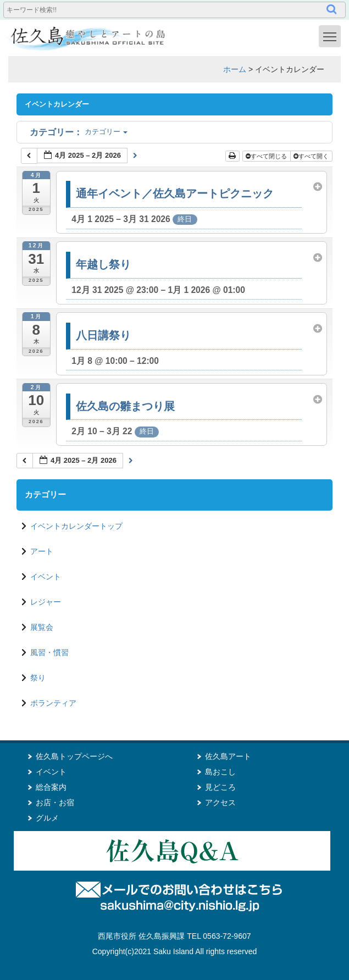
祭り (38, 678)
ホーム (235, 69)
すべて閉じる (267, 156)
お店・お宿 (55, 802)
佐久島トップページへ (74, 756)
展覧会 (42, 627)
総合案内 (51, 787)
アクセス (220, 802)
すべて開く (312, 156)
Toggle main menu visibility (332, 36)
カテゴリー (79, 132)
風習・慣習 (49, 652)
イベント (46, 577)
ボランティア (53, 703)
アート (42, 551)
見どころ (220, 787)
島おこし (220, 772)
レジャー (46, 602)
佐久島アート (228, 756)
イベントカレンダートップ (76, 526)
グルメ (47, 818)
